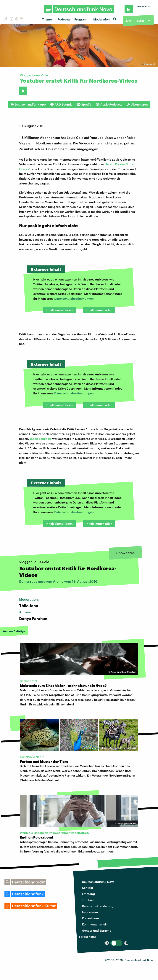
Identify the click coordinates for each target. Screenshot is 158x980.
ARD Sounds (61, 104)
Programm (82, 19)
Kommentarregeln (95, 924)
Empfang (88, 894)
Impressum (90, 912)
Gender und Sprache (97, 930)
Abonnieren (137, 104)
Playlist (139, 21)
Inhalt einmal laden (59, 310)
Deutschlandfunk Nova (98, 882)
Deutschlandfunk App (28, 104)
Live (129, 21)
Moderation (101, 19)
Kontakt (88, 888)
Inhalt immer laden (99, 310)
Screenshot (150, 64)
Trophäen (89, 900)
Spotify (84, 104)
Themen (48, 19)
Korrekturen (90, 918)
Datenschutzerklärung (98, 906)
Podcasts (64, 19)
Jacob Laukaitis (41, 439)
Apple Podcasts (109, 104)
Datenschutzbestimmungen (74, 298)
